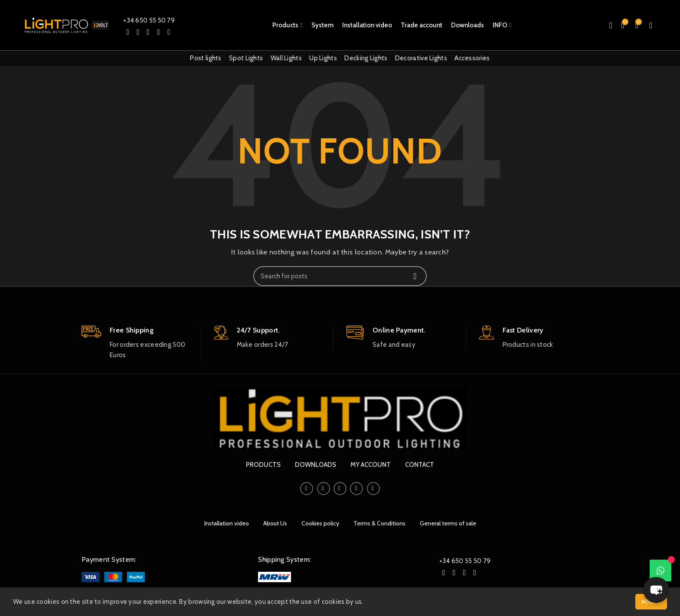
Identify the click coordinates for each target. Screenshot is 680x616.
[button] (656, 590)
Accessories (472, 58)
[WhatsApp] (660, 570)
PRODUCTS (263, 465)
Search (415, 276)
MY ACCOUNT (371, 465)
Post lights (206, 58)
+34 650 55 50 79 (149, 20)
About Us (275, 523)
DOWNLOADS (315, 465)
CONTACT (420, 465)
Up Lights (323, 58)
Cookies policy (320, 523)
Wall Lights (286, 58)
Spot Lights (246, 58)
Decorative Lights (421, 58)
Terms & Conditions (379, 523)
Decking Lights (366, 58)
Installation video (227, 523)
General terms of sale (448, 523)
